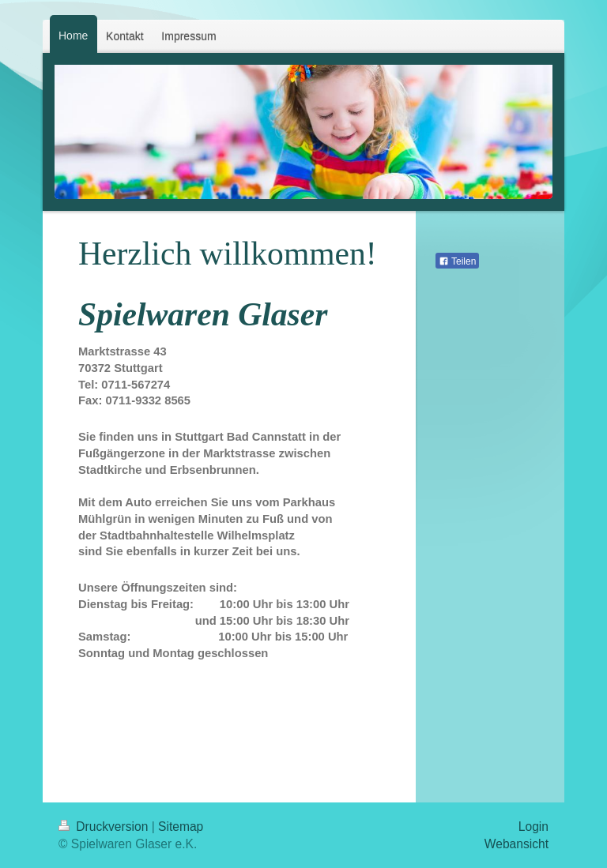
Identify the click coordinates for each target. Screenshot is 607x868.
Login (533, 827)
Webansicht (517, 844)
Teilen (457, 261)
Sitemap (181, 827)
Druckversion (105, 827)
